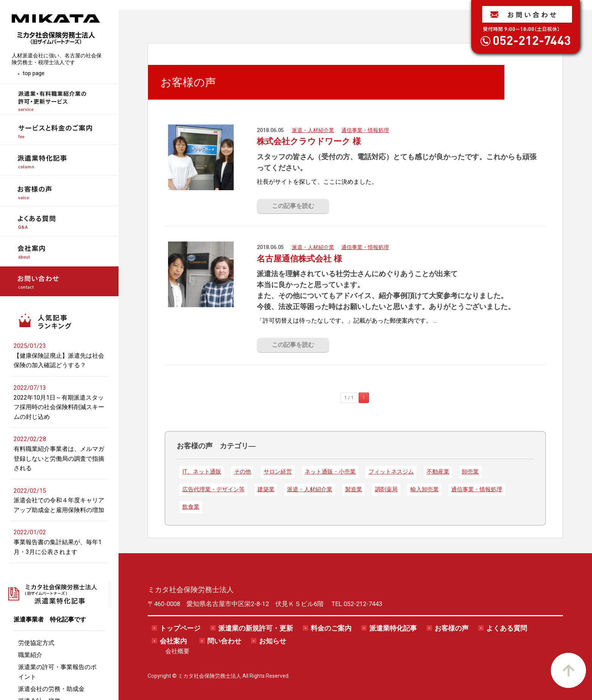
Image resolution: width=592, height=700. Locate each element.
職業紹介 (30, 655)
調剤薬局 (386, 489)
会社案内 (173, 641)
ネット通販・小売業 (330, 472)
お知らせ (273, 641)
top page (34, 73)
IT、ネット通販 (202, 472)
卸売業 (470, 472)
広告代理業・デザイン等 (214, 489)
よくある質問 (507, 628)
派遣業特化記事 (393, 628)
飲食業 (191, 507)
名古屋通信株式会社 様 (299, 258)
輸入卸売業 (425, 489)
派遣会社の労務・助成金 (51, 689)
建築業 (266, 489)
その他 (243, 472)
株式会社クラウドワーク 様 (309, 141)
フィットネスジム (391, 472)
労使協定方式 (36, 643)
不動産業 (438, 472)
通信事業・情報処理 (365, 130)
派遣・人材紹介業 (313, 130)
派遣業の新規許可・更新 (256, 628)
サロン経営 (278, 472)
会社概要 (177, 651)
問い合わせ (224, 641)
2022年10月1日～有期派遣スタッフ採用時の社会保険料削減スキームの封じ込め (59, 407)
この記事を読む (293, 206)
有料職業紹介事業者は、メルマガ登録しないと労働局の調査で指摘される (59, 458)
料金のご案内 (331, 628)
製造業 (354, 489)
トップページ (180, 628)
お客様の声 (452, 628)
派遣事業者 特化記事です (50, 619)
